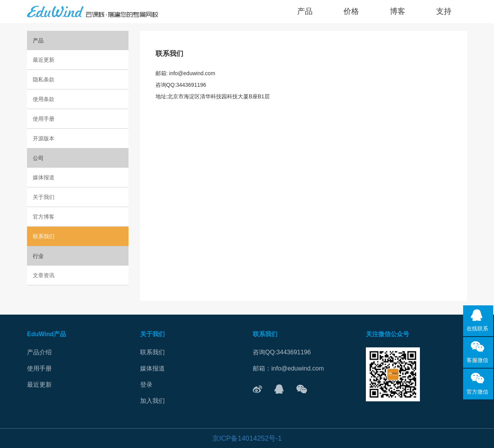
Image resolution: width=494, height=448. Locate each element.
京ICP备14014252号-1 (247, 438)
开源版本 (44, 138)
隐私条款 (44, 79)
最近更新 (44, 60)
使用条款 (44, 99)
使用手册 (44, 119)
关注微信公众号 (387, 334)
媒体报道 (44, 177)
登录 (146, 385)
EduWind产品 (47, 334)
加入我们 (152, 401)
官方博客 (44, 217)
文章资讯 (44, 275)
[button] (444, 11)
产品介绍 (39, 352)
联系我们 (44, 236)
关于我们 (44, 197)
